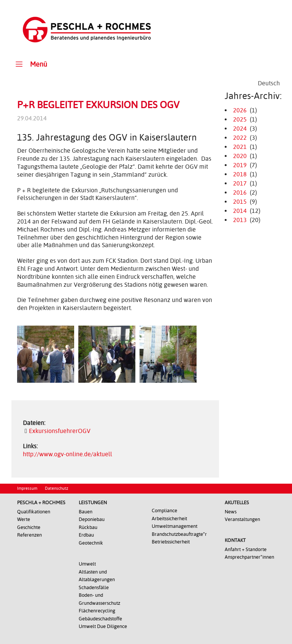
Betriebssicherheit (171, 542)
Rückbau (88, 527)
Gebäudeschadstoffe (100, 619)
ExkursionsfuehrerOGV (60, 431)
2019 (240, 165)
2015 (240, 202)
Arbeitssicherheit (169, 519)
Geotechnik (91, 543)
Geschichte (29, 527)
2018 (240, 174)
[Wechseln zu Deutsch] (269, 83)
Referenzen (29, 535)
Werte (24, 519)
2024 (240, 129)
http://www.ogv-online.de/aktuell (67, 454)
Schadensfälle (94, 587)
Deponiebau (92, 519)
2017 (240, 183)
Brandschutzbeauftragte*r (179, 534)
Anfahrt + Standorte (246, 549)
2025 (240, 119)
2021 (240, 147)
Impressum (27, 488)
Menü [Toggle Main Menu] (30, 64)
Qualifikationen (34, 512)
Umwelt (87, 564)
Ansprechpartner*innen (249, 557)
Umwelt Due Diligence (103, 626)
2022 (240, 138)
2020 (240, 156)
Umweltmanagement (175, 526)
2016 (240, 193)
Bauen (86, 512)
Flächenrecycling (97, 611)
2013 (240, 220)
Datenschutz (56, 488)
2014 (240, 211)
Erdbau (86, 535)
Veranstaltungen (242, 519)
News (231, 512)
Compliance (164, 511)
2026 (240, 110)
